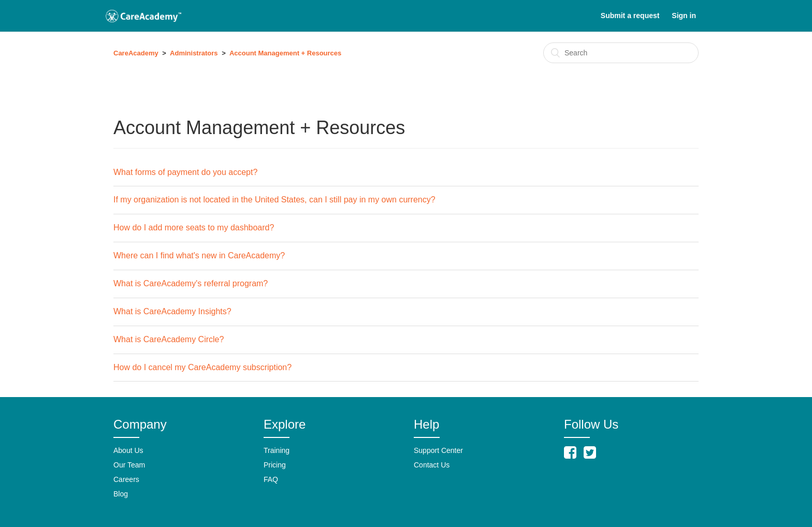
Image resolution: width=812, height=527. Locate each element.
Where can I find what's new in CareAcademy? (199, 255)
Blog (121, 494)
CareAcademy (136, 53)
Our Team (129, 465)
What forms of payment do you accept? (185, 172)
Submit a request (630, 16)
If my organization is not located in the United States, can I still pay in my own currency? (274, 200)
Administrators (194, 53)
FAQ (271, 479)
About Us (128, 450)
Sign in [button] (684, 16)
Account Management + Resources (285, 53)
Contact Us (432, 465)
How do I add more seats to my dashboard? (194, 228)
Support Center (438, 450)
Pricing (275, 465)
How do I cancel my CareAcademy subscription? (202, 367)
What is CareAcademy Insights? (172, 311)
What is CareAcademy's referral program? (191, 283)
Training (277, 450)
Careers (126, 479)
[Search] (621, 53)
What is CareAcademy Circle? (169, 339)
